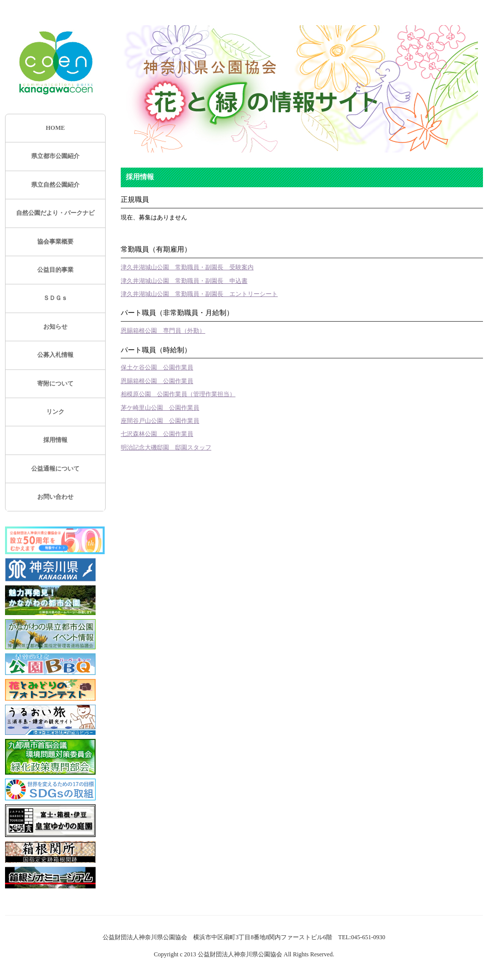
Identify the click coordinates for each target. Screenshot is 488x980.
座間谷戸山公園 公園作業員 (160, 421)
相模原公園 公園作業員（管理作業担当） (178, 394)
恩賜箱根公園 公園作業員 (157, 381)
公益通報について (55, 469)
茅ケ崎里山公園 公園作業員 (160, 408)
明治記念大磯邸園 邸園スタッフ (166, 447)
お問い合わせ (55, 497)
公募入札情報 (55, 355)
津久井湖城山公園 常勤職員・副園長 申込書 (184, 281)
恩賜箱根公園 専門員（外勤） (163, 331)
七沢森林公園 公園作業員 (157, 434)
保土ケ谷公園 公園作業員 (157, 367)
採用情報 (55, 440)
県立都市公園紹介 (55, 156)
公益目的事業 (55, 270)
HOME (55, 128)
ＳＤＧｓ (55, 298)
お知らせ (55, 327)
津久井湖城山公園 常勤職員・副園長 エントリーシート (199, 294)
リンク (55, 412)
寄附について (55, 384)
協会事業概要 (55, 242)
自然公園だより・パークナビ (55, 213)
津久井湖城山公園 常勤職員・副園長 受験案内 (187, 267)
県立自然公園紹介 (55, 185)
